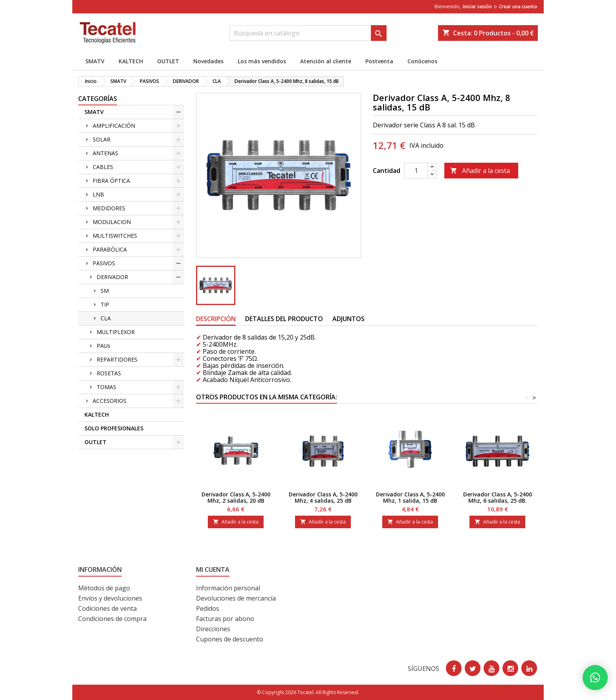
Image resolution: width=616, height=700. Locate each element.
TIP (105, 304)
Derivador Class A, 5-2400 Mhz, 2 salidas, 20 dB (236, 497)
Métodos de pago (104, 588)
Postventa (379, 61)
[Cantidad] (416, 171)
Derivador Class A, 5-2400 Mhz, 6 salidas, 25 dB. (498, 497)
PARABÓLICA (110, 249)
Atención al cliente (326, 61)
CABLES (103, 167)
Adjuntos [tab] (348, 319)
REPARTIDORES (117, 359)
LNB (98, 194)
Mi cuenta (213, 570)
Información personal (228, 588)
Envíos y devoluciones (110, 598)
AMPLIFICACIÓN (114, 126)
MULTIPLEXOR (116, 332)
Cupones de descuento (230, 639)
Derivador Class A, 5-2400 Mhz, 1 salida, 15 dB (410, 497)
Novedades (208, 61)
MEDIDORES (109, 208)
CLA (106, 318)
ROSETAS (109, 373)
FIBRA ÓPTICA (111, 181)
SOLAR (102, 139)
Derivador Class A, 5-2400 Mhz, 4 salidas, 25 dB (323, 497)
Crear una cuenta (518, 6)
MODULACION (112, 222)
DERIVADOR (112, 277)
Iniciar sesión (477, 6)
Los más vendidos (262, 61)
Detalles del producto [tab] (284, 319)
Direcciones (213, 629)
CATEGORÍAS (98, 99)
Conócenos (422, 61)
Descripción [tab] (216, 319)
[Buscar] (308, 33)
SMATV (95, 61)
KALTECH (131, 61)
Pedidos (208, 608)
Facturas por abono (225, 619)
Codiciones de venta (107, 608)
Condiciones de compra (112, 619)
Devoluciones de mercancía (236, 598)
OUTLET (168, 61)
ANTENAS (105, 153)
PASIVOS (104, 263)
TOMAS (106, 387)
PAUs (104, 346)
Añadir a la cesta (480, 171)
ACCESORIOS (110, 401)
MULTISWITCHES (115, 236)
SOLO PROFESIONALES (114, 428)
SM (105, 291)
